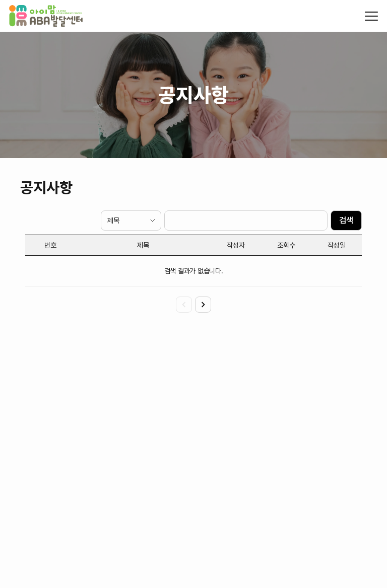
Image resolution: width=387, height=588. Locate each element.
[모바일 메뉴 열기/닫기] (371, 16)
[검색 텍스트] (246, 220)
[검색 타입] (131, 220)
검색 (346, 220)
